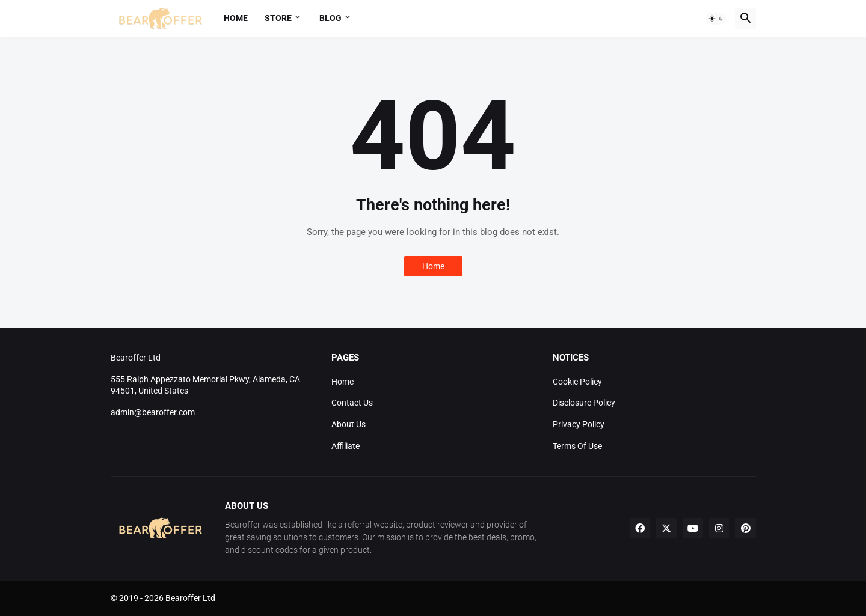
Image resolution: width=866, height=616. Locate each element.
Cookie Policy (577, 382)
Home (236, 18)
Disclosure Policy (584, 403)
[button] (716, 19)
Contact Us (352, 403)
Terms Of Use (577, 446)
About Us (349, 424)
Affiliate (345, 446)
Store (278, 18)
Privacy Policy (579, 424)
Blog (330, 18)
